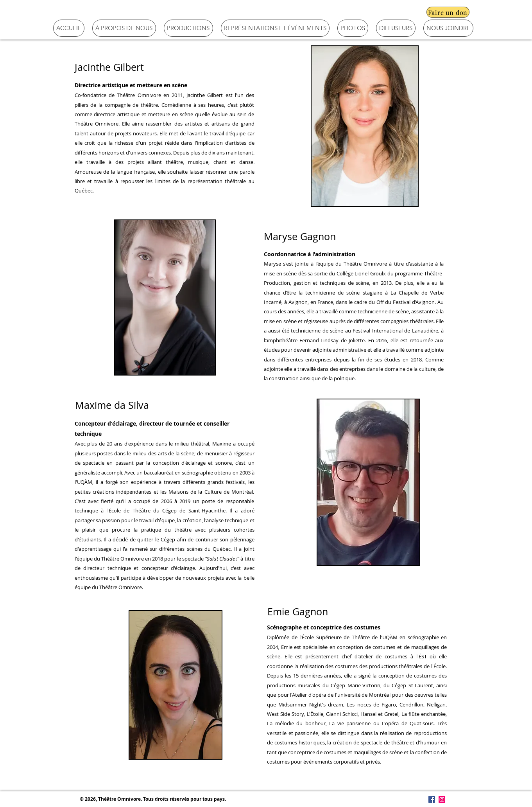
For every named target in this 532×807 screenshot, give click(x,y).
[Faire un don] (448, 12)
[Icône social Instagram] (442, 799)
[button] (124, 28)
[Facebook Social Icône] (432, 799)
